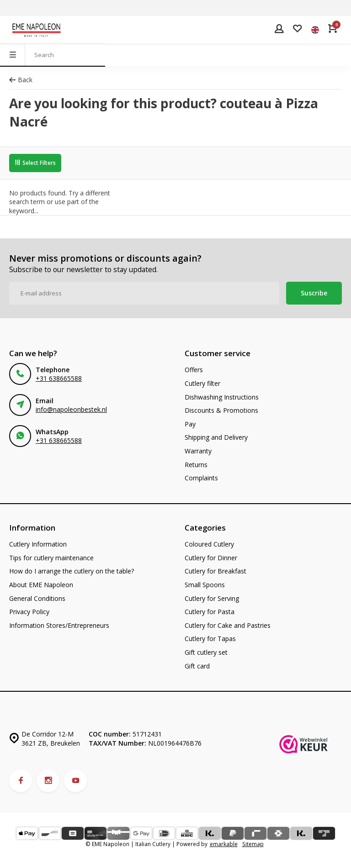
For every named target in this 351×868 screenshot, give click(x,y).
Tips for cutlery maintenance (51, 558)
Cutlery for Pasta (210, 612)
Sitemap (253, 844)
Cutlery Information (38, 544)
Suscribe (314, 293)
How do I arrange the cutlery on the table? (72, 571)
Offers (194, 370)
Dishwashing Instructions (222, 397)
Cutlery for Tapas (210, 639)
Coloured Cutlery (209, 544)
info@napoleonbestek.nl (71, 409)
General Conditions (37, 598)
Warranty (198, 451)
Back (21, 80)
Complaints (201, 478)
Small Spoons (205, 585)
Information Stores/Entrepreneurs (59, 625)
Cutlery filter (202, 383)
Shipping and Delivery (216, 437)
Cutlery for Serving (212, 598)
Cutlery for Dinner (211, 558)
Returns (196, 465)
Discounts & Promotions (221, 410)
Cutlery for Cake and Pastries (228, 625)
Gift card (197, 666)
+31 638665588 (59, 378)
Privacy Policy (29, 612)
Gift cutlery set (206, 652)
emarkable (224, 844)
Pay (190, 424)
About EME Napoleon (41, 585)
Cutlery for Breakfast (215, 571)
